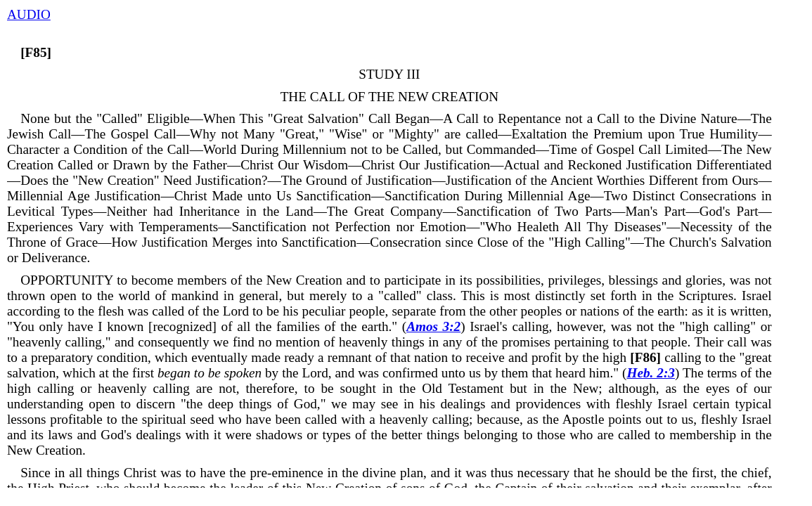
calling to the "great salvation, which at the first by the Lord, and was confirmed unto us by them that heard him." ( (389, 365)
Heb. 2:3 (651, 373)
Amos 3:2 (433, 326)
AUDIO (29, 14)
